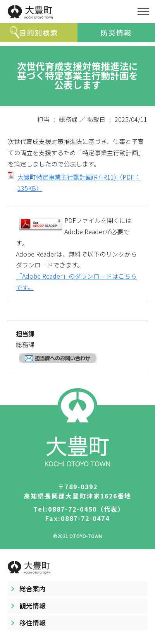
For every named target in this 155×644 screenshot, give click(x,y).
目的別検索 (39, 33)
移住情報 (33, 623)
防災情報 (116, 33)
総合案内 (33, 589)
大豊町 (66, 12)
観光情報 (33, 606)
